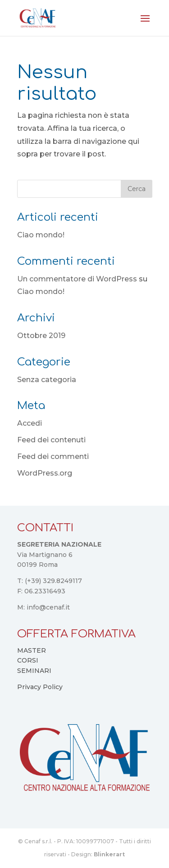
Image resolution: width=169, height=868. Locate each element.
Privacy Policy (40, 687)
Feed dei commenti (53, 456)
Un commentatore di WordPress (77, 279)
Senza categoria (47, 380)
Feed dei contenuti (51, 440)
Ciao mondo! (41, 235)
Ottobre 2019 (41, 336)
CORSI (28, 660)
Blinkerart (109, 854)
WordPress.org (45, 473)
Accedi (30, 423)
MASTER (32, 650)
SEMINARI (34, 671)
